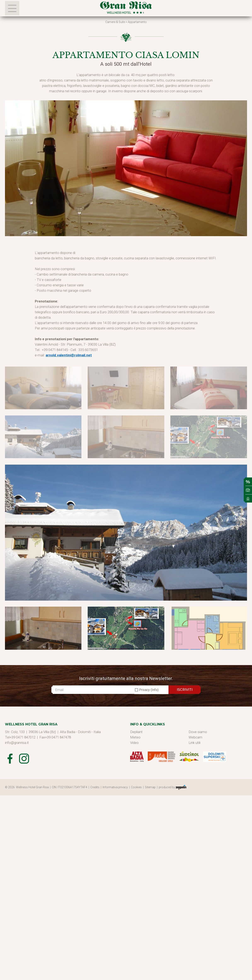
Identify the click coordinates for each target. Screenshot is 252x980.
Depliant (136, 732)
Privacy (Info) (149, 690)
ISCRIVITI (185, 690)
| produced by (172, 787)
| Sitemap (150, 787)
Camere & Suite (115, 22)
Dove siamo (198, 732)
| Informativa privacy (115, 787)
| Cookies (136, 787)
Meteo (135, 737)
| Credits (95, 787)
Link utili (194, 743)
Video (134, 743)
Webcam (195, 737)
